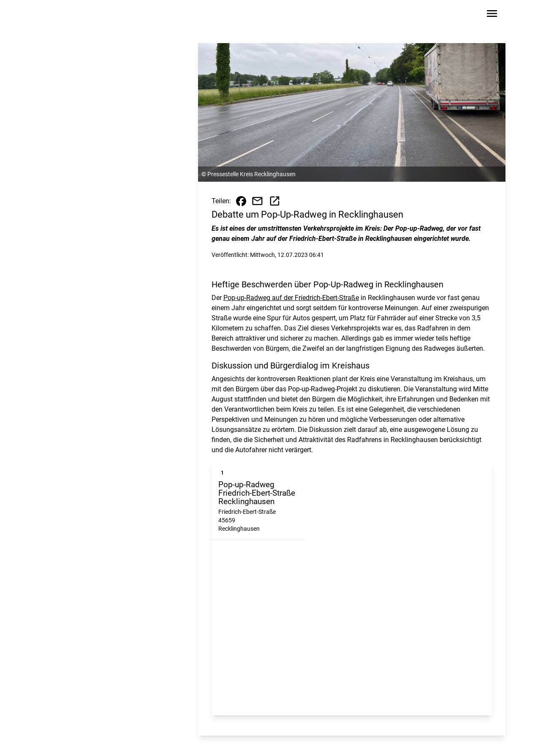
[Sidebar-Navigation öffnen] (492, 15)
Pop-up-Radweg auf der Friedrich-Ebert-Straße (291, 298)
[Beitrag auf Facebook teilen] (241, 201)
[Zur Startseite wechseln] (68, 15)
